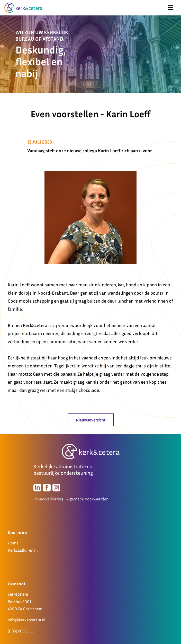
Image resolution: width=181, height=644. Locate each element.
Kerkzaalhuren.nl (23, 550)
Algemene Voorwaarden (87, 499)
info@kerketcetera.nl (26, 620)
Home (13, 543)
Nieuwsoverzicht (91, 420)
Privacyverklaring (48, 499)
